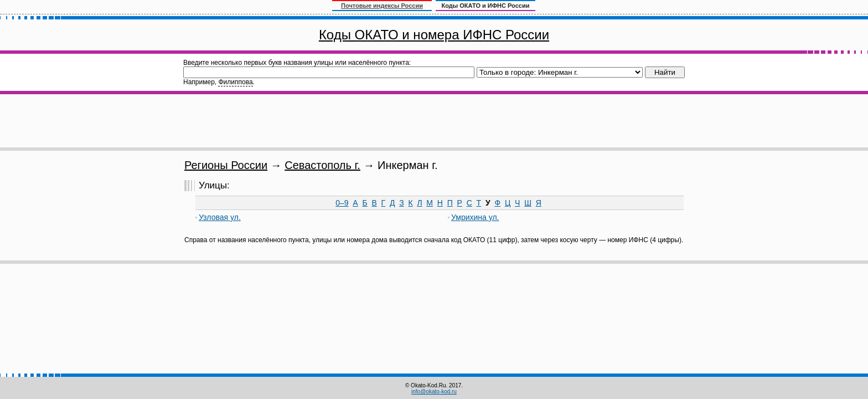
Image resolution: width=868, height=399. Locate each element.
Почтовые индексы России (382, 6)
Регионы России (226, 165)
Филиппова (235, 82)
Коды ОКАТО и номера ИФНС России (434, 35)
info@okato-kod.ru (434, 392)
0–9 (342, 203)
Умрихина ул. (475, 217)
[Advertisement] (434, 121)
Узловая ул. (220, 217)
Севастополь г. (322, 165)
